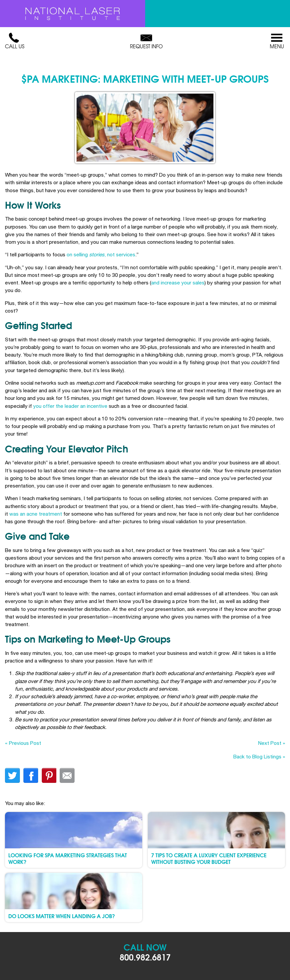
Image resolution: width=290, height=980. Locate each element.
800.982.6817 (145, 957)
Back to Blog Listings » (259, 756)
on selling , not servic (98, 254)
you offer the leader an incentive (70, 406)
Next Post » (272, 743)
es (132, 254)
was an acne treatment (36, 514)
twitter (12, 775)
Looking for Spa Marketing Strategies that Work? (68, 858)
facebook (31, 775)
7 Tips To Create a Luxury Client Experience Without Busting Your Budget (209, 858)
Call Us (15, 41)
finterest (49, 775)
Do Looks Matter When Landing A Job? (62, 916)
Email (67, 775)
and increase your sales (178, 282)
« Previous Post (23, 743)
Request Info (146, 41)
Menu (277, 41)
